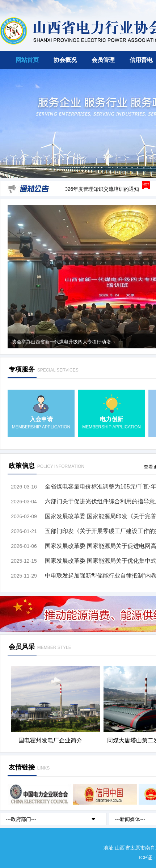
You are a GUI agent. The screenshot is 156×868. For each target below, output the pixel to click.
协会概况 (65, 60)
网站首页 (27, 60)
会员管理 (103, 60)
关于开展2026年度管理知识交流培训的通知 (91, 189)
